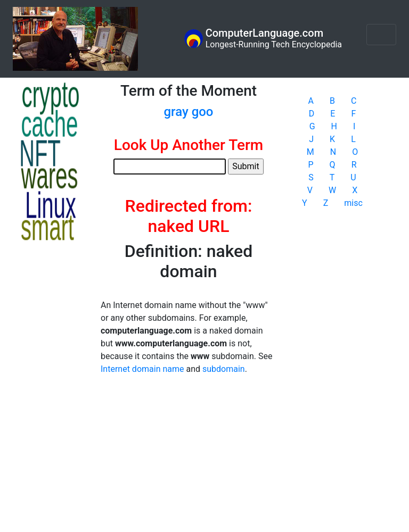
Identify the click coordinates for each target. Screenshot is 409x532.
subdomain (224, 369)
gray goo (189, 112)
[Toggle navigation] (381, 35)
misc (353, 203)
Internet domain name (142, 369)
